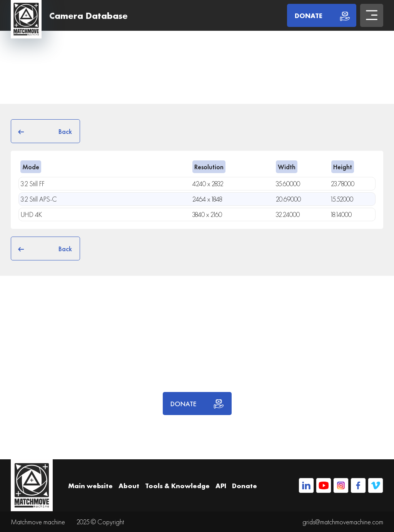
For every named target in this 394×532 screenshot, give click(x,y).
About (129, 486)
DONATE (197, 404)
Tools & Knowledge (177, 486)
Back (45, 131)
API (221, 486)
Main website (90, 486)
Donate (245, 486)
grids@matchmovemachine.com (343, 522)
